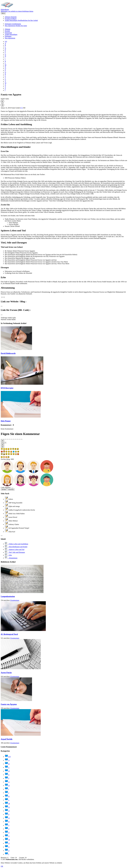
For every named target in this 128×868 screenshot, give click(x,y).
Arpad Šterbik (7, 739)
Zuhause (11, 17)
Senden (4, 489)
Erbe (3, 277)
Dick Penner (6, 421)
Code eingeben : (6, 487)
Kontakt (11, 19)
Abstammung (8, 288)
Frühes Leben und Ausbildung (16, 124)
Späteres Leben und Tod (13, 231)
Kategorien (8, 33)
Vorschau (11, 489)
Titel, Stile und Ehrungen (14, 243)
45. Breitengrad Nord (9, 634)
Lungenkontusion (8, 596)
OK (3, 441)
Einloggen (13, 24)
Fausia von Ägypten (9, 704)
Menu (3, 13)
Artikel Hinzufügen (21, 20)
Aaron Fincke (6, 673)
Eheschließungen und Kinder (16, 147)
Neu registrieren (16, 26)
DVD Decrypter (7, 388)
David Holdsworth (8, 353)
